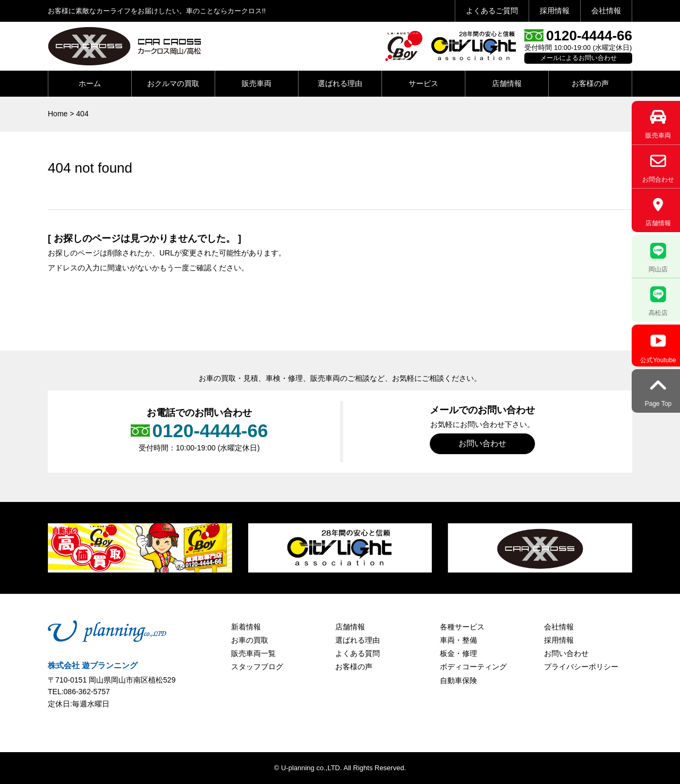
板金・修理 (458, 653)
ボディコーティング (473, 667)
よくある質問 (358, 653)
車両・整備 (458, 640)
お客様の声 (590, 83)
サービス (423, 83)
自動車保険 (458, 680)
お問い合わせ (482, 443)
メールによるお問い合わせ (579, 58)
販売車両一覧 (253, 653)
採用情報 (555, 11)
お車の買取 (250, 640)
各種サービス (462, 627)
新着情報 (246, 627)
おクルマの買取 (173, 83)
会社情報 (606, 11)
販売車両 (257, 83)
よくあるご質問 (492, 11)
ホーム (90, 83)
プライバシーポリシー (581, 667)
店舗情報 (507, 83)
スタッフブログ (257, 667)
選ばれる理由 (340, 83)
